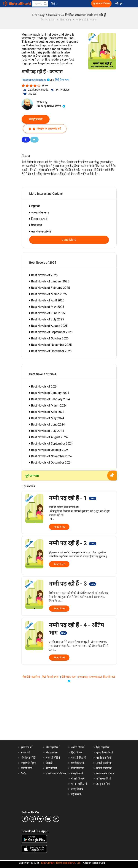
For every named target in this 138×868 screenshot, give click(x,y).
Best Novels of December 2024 (50, 463)
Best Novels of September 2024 (51, 444)
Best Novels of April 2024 (47, 412)
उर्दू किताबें (76, 794)
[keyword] (40, 4)
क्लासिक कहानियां (40, 231)
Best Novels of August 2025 (48, 326)
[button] (45, 4)
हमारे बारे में (26, 747)
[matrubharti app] (82, 4)
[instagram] (33, 819)
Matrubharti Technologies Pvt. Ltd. (61, 863)
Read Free (59, 527)
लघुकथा (34, 206)
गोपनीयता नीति (28, 758)
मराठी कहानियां (104, 758)
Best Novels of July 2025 (47, 319)
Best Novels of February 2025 (50, 288)
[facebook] (25, 819)
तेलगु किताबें (77, 773)
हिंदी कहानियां (103, 747)
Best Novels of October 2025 (49, 338)
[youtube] (48, 819)
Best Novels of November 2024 (50, 456)
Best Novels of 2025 (43, 275)
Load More (69, 240)
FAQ (23, 773)
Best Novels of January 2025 (49, 281)
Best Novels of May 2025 (47, 307)
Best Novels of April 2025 (47, 300)
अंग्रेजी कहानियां (104, 763)
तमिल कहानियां (104, 779)
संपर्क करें (25, 752)
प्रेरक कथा (36, 225)
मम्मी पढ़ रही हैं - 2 (73, 543)
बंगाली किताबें (78, 779)
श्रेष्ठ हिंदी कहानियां (31, 677)
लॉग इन (119, 4)
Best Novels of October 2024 (49, 450)
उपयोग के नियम (28, 763)
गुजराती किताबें (78, 758)
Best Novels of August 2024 (48, 437)
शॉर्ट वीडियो (51, 768)
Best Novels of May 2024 (47, 418)
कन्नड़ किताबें (77, 789)
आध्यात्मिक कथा (39, 212)
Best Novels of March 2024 (48, 405)
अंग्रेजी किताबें (78, 747)
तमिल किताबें (77, 768)
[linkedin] (56, 819)
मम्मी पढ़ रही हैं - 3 (73, 584)
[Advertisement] (69, 714)
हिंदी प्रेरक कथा (62, 80)
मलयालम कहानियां (105, 773)
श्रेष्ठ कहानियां (52, 747)
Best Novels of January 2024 (49, 393)
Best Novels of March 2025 (48, 294)
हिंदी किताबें (77, 752)
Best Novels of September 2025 (51, 332)
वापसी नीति (26, 768)
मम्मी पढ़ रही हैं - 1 (73, 498)
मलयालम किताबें (79, 784)
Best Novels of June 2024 (47, 424)
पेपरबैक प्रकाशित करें (56, 773)
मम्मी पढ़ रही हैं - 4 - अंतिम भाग (76, 629)
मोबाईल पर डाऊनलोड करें (45, 129)
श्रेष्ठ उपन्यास (52, 752)
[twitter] (40, 819)
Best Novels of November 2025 (50, 345)
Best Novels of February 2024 (50, 399)
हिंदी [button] (54, 4)
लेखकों (49, 763)
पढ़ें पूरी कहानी (36, 119)
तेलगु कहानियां (103, 784)
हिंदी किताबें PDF (51, 677)
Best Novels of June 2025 (47, 313)
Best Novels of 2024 (43, 386)
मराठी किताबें (77, 763)
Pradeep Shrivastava (36, 80)
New (93, 498)
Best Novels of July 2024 (47, 431)
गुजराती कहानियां (105, 752)
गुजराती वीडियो (53, 758)
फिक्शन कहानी (38, 219)
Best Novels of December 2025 (50, 351)
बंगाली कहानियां (104, 768)
